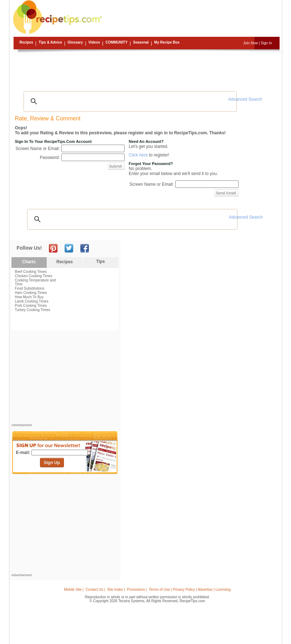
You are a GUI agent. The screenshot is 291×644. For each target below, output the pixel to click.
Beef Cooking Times (31, 272)
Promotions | (137, 590)
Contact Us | (96, 590)
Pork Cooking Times (31, 306)
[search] (129, 101)
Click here (138, 155)
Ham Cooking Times (31, 293)
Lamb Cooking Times (32, 301)
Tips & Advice (50, 42)
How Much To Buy (29, 297)
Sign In (266, 43)
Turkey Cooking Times (33, 310)
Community (116, 42)
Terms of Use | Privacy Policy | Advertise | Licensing (190, 590)
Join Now (250, 43)
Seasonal (141, 42)
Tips (100, 261)
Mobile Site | (74, 590)
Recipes (26, 42)
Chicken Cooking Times (34, 276)
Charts (29, 262)
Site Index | (116, 590)
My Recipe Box (167, 42)
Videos (94, 42)
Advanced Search (245, 99)
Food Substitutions (30, 288)
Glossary (75, 42)
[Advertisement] (147, 70)
